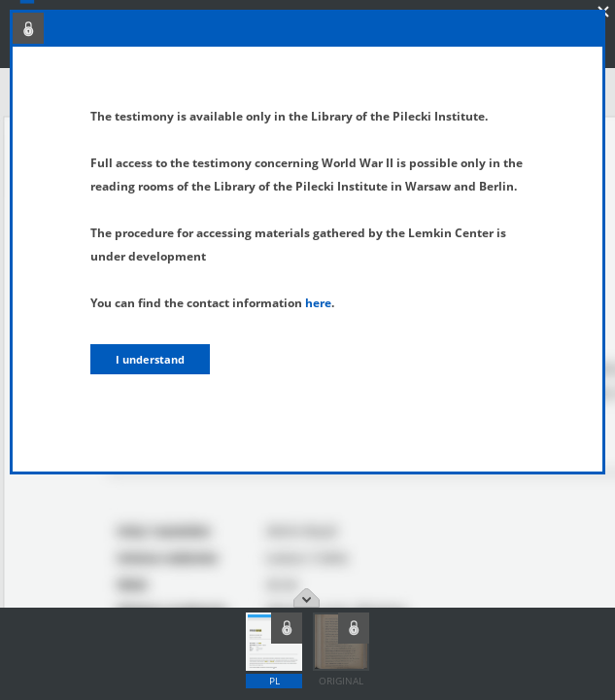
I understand (150, 359)
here (318, 303)
